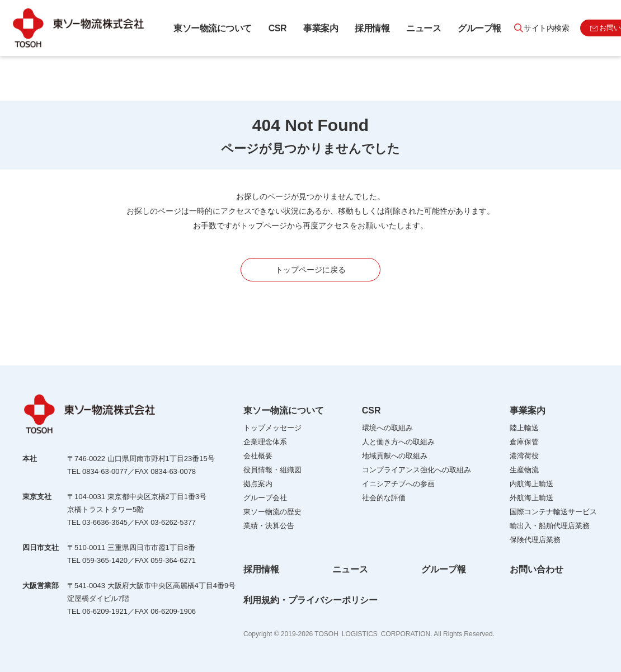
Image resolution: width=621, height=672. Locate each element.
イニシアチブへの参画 (398, 484)
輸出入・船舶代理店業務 (550, 526)
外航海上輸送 (531, 498)
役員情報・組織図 (272, 470)
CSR (277, 28)
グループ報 (479, 28)
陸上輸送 (524, 428)
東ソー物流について (213, 28)
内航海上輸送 (531, 484)
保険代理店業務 (535, 540)
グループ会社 (265, 498)
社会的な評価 (384, 498)
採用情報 (372, 28)
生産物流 (524, 470)
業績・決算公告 (269, 526)
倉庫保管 (524, 442)
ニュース (424, 28)
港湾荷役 (524, 456)
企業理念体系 (265, 442)
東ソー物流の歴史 (272, 512)
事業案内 (321, 28)
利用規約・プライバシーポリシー (310, 600)
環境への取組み (387, 428)
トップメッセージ (272, 428)
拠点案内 (258, 484)
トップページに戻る (310, 270)
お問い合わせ (537, 569)
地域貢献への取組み (395, 456)
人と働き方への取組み (398, 442)
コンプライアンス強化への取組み (417, 470)
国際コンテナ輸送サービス (553, 512)
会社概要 (258, 456)
